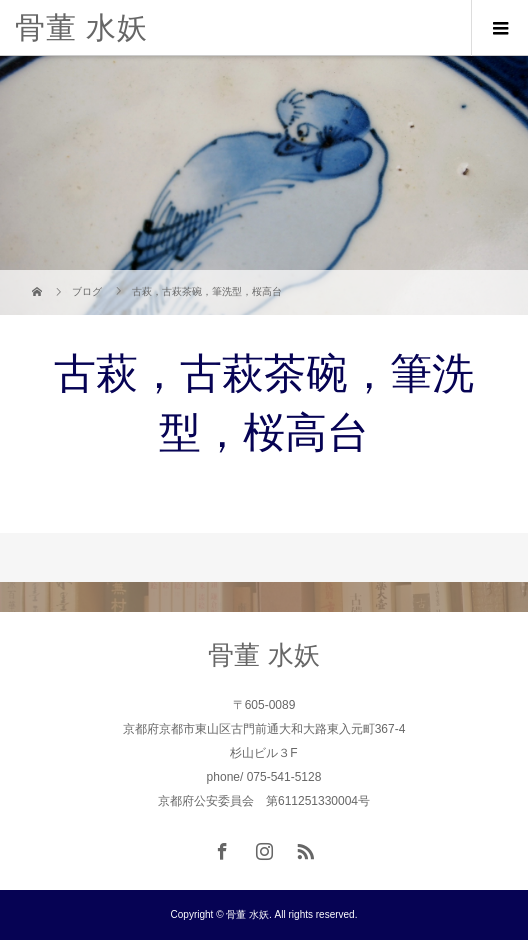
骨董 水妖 (81, 27)
